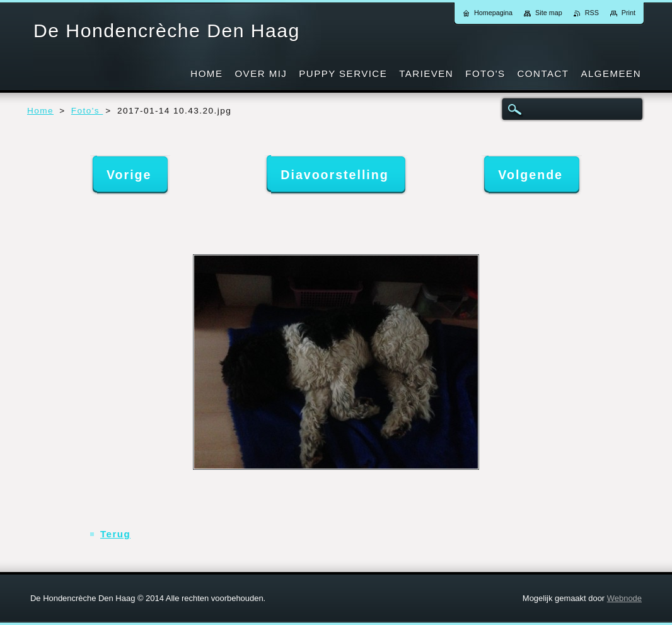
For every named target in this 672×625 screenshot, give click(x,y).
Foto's (87, 111)
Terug (115, 534)
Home (40, 111)
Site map (549, 13)
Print (629, 13)
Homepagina (493, 13)
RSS (592, 13)
